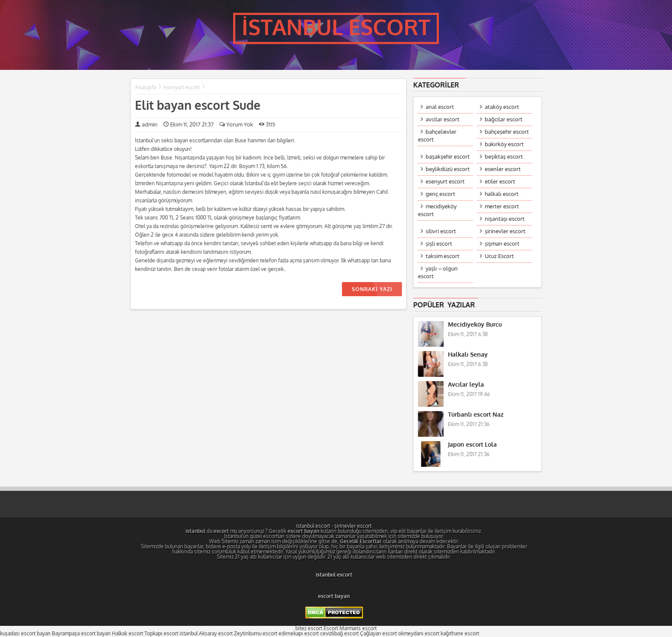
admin (149, 125)
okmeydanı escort (419, 634)
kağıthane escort (460, 634)
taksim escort (443, 256)
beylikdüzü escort (448, 169)
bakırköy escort (505, 144)
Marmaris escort (358, 628)
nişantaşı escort (505, 219)
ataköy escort (502, 107)
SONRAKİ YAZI (372, 289)
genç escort (441, 194)
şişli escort (439, 244)
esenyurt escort (181, 87)
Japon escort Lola (473, 445)
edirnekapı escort (299, 634)
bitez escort (309, 628)
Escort (331, 628)
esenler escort (503, 169)
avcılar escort (443, 119)
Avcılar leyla (466, 385)
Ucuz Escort (500, 256)
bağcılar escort (504, 119)
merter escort (502, 206)
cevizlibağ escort (339, 634)
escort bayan (334, 596)
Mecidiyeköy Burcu (475, 325)
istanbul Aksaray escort (206, 634)
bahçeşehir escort (507, 132)
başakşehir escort (448, 157)
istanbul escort (313, 526)
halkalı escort (502, 194)
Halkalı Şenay (468, 355)
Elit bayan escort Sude (197, 106)
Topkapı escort (161, 634)
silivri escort (441, 231)
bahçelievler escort (438, 136)
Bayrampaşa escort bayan (81, 634)
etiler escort (500, 182)
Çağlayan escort (378, 634)
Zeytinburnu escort (256, 634)
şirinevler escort (505, 231)
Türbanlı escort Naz (476, 415)
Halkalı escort (127, 634)
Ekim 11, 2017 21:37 (188, 125)
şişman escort (502, 244)
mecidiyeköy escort (438, 210)
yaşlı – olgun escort (438, 272)
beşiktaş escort (504, 157)
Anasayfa (145, 87)
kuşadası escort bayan (25, 634)
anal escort (440, 107)
